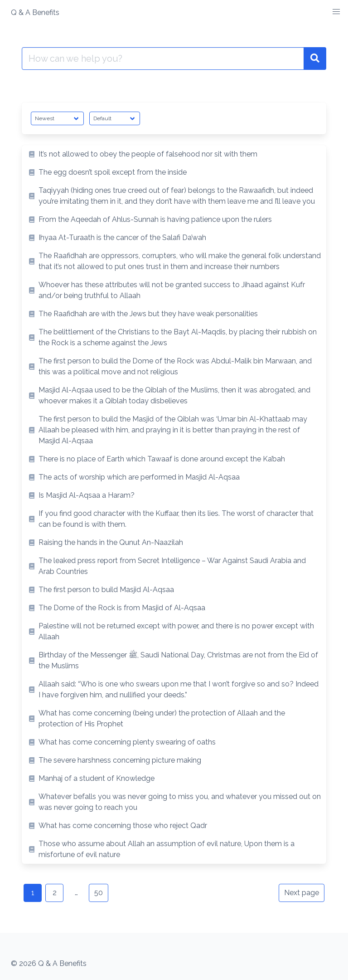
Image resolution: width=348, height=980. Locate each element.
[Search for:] (163, 59)
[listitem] (174, 154)
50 (99, 893)
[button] (336, 12)
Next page (302, 893)
